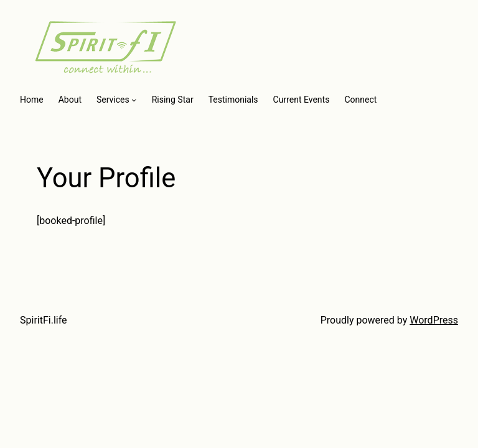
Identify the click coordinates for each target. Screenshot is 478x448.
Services (113, 100)
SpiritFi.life (44, 320)
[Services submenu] (134, 100)
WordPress (434, 320)
